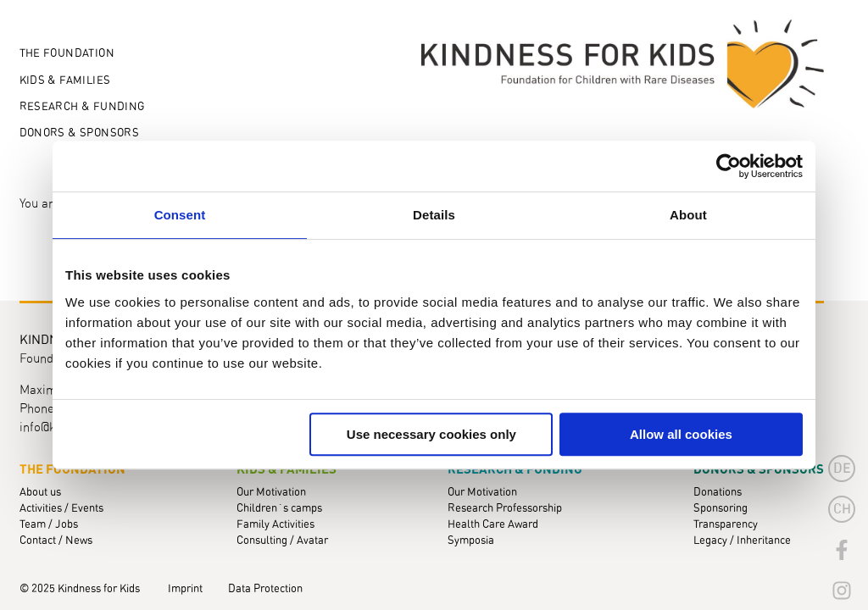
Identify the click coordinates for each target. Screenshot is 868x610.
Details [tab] (434, 215)
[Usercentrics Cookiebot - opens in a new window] (729, 166)
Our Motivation (271, 493)
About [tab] (688, 215)
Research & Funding (82, 107)
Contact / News (56, 541)
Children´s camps (279, 509)
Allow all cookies (681, 434)
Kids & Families (65, 81)
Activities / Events (61, 509)
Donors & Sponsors (80, 133)
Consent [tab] (180, 215)
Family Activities (275, 525)
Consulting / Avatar (282, 541)
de (842, 469)
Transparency (726, 525)
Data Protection (265, 589)
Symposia (471, 541)
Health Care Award (493, 525)
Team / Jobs (49, 525)
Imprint (185, 589)
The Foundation (67, 54)
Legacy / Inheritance (742, 541)
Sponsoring (721, 509)
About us (40, 493)
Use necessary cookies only (431, 434)
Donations (718, 493)
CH (842, 509)
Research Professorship (505, 509)
